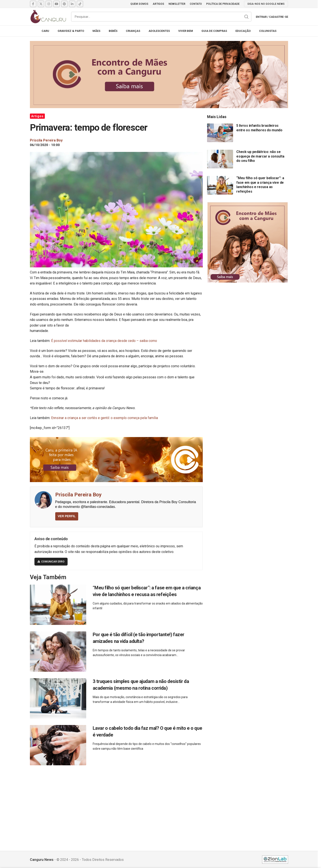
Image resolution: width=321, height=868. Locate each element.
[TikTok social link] (80, 4)
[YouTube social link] (57, 4)
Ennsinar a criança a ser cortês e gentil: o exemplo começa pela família (105, 418)
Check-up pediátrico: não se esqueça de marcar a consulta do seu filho (260, 156)
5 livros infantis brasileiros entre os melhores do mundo (259, 128)
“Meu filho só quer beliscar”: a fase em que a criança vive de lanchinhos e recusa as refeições (260, 185)
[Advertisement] (159, 803)
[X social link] (41, 4)
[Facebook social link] (33, 4)
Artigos (37, 116)
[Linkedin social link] (72, 4)
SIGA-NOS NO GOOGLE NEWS (266, 4)
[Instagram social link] (49, 4)
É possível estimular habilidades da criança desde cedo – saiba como (104, 341)
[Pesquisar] (161, 17)
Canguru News (42, 860)
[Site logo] (48, 16)
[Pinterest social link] (64, 4)
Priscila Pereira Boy (78, 495)
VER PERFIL (67, 516)
